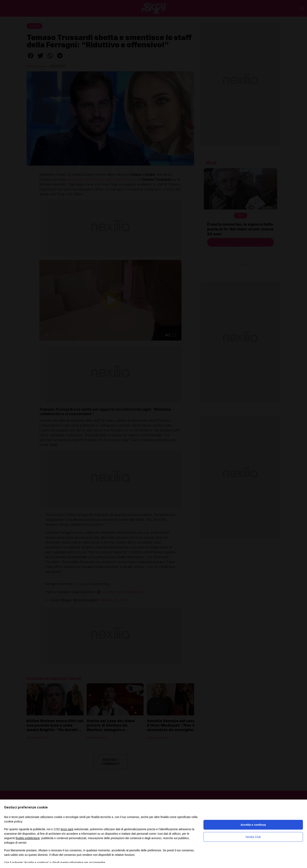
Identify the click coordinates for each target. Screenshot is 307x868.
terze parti (67, 829)
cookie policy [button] (13, 821)
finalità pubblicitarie (28, 838)
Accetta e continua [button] (253, 825)
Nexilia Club (253, 837)
